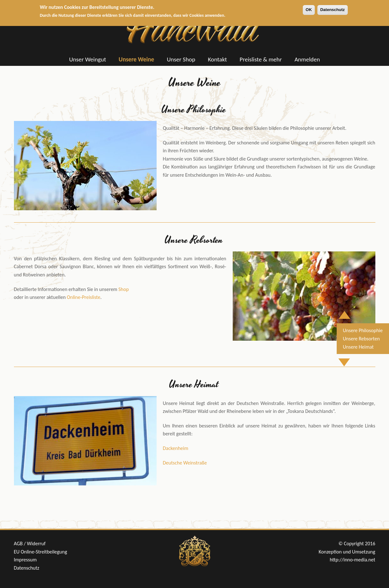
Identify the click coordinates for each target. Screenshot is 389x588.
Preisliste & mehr (261, 59)
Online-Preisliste (84, 297)
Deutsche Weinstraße (185, 463)
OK (309, 7)
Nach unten (349, 359)
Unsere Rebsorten (361, 339)
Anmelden (307, 59)
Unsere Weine (136, 59)
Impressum (25, 560)
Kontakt (217, 59)
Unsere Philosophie (363, 330)
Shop (124, 289)
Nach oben (348, 311)
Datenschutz (332, 7)
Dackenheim (176, 448)
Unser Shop (181, 59)
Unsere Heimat (358, 347)
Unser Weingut (88, 59)
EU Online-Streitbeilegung (41, 552)
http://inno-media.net (352, 560)
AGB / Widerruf (30, 544)
